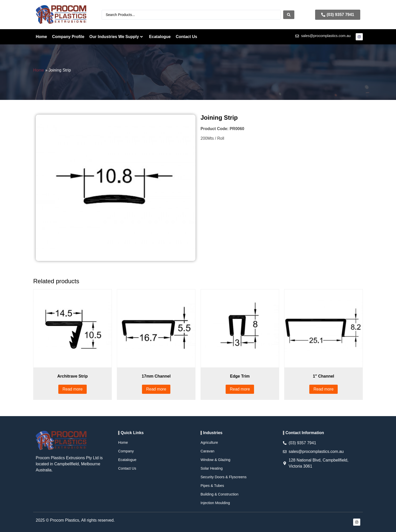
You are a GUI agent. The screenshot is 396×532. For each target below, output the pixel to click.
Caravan (207, 451)
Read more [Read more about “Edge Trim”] (240, 389)
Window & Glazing (215, 460)
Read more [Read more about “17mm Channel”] (156, 389)
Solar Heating (212, 468)
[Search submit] (289, 15)
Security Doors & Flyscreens (224, 477)
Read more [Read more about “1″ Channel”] (323, 389)
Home (41, 37)
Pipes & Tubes (212, 486)
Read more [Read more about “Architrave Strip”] (72, 389)
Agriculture (209, 442)
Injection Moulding (215, 503)
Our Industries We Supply (116, 37)
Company (126, 451)
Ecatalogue (160, 37)
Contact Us (186, 37)
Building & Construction (220, 494)
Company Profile (68, 37)
